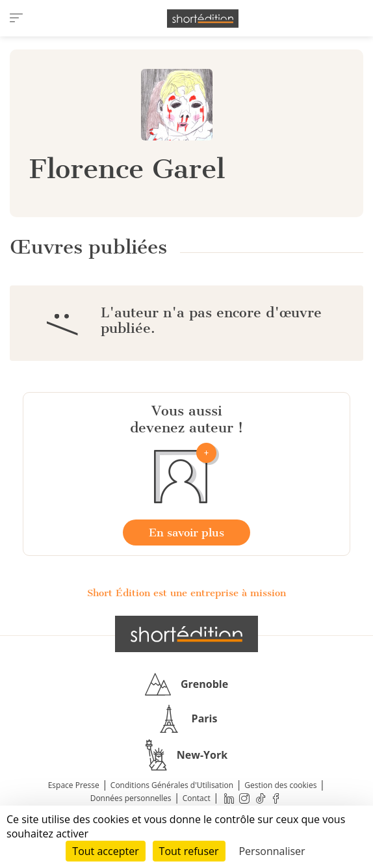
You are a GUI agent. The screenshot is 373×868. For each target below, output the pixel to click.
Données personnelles (131, 798)
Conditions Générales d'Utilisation (172, 785)
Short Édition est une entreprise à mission (186, 593)
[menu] (16, 18)
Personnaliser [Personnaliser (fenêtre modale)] (272, 851)
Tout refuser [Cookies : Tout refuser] (189, 851)
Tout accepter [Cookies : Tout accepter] (105, 851)
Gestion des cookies (280, 785)
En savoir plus (186, 533)
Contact (197, 798)
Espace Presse (74, 785)
